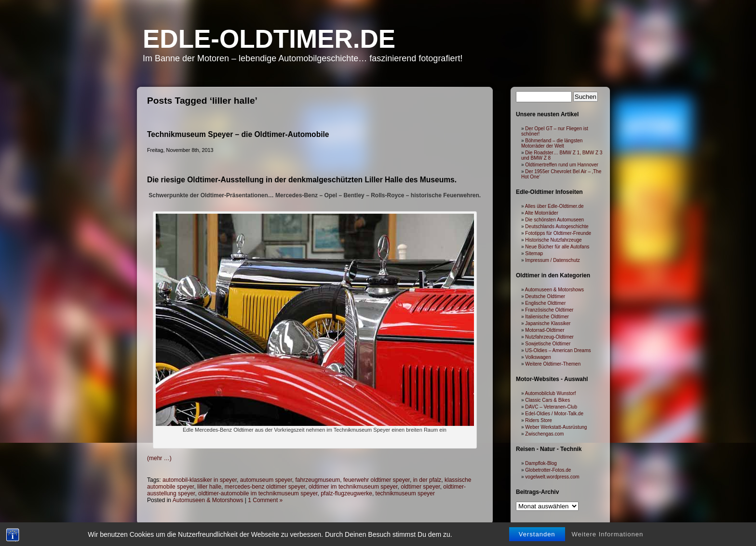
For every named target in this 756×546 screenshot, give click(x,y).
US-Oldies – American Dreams (558, 350)
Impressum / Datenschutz (552, 260)
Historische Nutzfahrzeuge (553, 240)
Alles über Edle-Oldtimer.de (554, 206)
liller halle (209, 487)
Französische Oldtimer (549, 310)
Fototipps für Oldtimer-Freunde (558, 233)
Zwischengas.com (544, 434)
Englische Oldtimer (545, 303)
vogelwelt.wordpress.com (552, 477)
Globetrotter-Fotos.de (548, 470)
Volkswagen (538, 357)
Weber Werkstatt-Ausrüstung (556, 427)
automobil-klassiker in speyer (200, 480)
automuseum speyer (266, 480)
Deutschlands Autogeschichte (557, 226)
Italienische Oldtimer (547, 317)
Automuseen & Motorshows (208, 500)
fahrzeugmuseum (318, 480)
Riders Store (539, 420)
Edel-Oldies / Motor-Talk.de (554, 414)
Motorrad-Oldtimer (545, 330)
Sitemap (534, 253)
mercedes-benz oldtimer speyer (265, 487)
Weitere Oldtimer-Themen (553, 364)
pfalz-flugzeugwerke (346, 493)
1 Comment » (265, 500)
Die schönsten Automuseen (554, 220)
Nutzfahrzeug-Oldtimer (549, 337)
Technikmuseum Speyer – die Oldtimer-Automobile (238, 134)
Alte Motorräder (542, 213)
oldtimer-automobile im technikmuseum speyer (258, 493)
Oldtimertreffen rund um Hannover (562, 165)
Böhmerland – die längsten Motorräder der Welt (552, 143)
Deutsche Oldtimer (545, 296)
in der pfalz (427, 480)
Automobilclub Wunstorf (550, 393)
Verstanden (537, 534)
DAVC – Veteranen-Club (551, 407)
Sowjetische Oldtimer (548, 344)
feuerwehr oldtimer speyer (377, 480)
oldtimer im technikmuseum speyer (353, 487)
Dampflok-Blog (541, 463)
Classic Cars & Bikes (547, 400)
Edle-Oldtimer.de (269, 39)
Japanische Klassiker (548, 323)
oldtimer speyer (420, 487)
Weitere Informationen (608, 534)
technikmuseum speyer (405, 493)
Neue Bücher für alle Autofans (557, 247)
